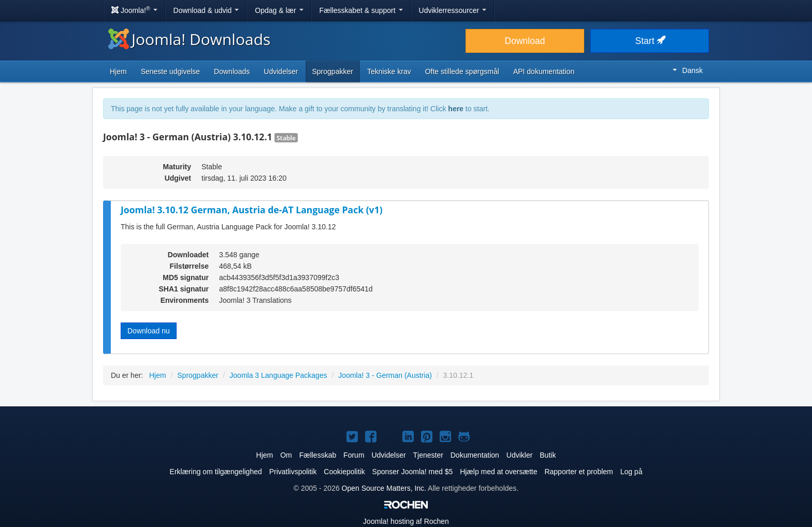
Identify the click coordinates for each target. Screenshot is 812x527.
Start (650, 41)
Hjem (118, 71)
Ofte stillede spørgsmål (462, 71)
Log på (632, 472)
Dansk (688, 70)
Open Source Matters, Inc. (384, 488)
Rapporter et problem (578, 472)
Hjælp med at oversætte (498, 472)
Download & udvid (206, 10)
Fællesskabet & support (361, 10)
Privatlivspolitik (293, 472)
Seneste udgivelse (170, 71)
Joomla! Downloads (189, 39)
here (456, 109)
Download (525, 41)
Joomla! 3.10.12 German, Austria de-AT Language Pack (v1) (252, 210)
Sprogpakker (333, 71)
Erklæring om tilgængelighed (216, 472)
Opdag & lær (279, 10)
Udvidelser (281, 71)
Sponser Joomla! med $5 (413, 472)
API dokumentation (544, 71)
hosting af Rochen (406, 521)
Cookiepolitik (344, 472)
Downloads (232, 71)
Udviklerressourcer (453, 10)
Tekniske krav (389, 71)
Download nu (149, 331)
